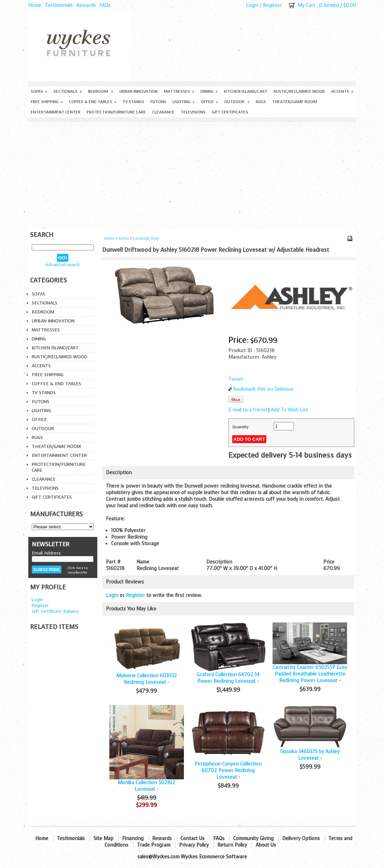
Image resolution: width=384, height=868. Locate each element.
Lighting (184, 102)
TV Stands (133, 102)
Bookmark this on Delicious (263, 389)
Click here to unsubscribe (77, 570)
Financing (133, 839)
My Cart (307, 5)
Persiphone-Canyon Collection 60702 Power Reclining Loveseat (228, 771)
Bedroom (101, 91)
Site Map (104, 839)
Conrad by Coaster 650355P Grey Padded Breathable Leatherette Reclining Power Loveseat (310, 674)
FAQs (105, 5)
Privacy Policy (194, 845)
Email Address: (47, 553)
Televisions (193, 112)
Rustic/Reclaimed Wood (299, 91)
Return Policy (232, 845)
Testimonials (59, 5)
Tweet (236, 379)
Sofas (39, 91)
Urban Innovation (139, 91)
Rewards (86, 5)
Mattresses (179, 91)
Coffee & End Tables (93, 102)
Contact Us (193, 839)
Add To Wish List (289, 410)
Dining (209, 91)
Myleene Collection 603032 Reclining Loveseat (147, 679)
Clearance (163, 112)
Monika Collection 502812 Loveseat (146, 786)
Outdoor (237, 102)
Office (209, 102)
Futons (158, 102)
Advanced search (63, 265)
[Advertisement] (192, 174)
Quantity (240, 427)
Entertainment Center (56, 112)
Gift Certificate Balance (55, 611)
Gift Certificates (230, 112)
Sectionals (68, 91)
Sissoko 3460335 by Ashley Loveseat (310, 755)
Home (35, 5)
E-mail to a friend (248, 410)
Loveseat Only (146, 238)
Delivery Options (301, 839)
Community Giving (253, 839)
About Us (266, 845)
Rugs (261, 102)
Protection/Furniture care (116, 112)
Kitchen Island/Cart (246, 91)
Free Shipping (47, 102)
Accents (342, 91)
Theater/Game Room (295, 102)
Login (252, 5)
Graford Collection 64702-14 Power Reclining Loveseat (228, 678)
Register (272, 5)
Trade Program (154, 845)
